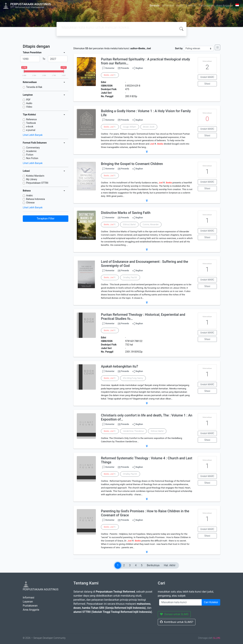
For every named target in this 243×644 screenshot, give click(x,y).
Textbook (31, 123)
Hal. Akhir (170, 565)
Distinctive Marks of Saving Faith (126, 213)
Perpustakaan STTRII (37, 183)
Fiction (30, 155)
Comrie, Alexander (151, 225)
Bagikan (138, 68)
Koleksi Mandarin (35, 176)
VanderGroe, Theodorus (133, 431)
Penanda (125, 68)
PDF (28, 100)
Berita (180, 5)
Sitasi (207, 84)
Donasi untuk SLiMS (174, 614)
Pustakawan (206, 5)
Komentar (108, 68)
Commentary (33, 148)
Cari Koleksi (211, 602)
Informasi (168, 5)
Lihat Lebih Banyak (33, 135)
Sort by (179, 48)
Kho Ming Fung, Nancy (133, 378)
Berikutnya (153, 565)
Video (29, 107)
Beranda (154, 5)
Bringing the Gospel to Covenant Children (132, 164)
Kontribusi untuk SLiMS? (177, 622)
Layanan (28, 602)
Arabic (30, 195)
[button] (147, 152)
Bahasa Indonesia (36, 199)
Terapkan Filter (45, 219)
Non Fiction (32, 158)
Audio (29, 103)
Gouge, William (130, 127)
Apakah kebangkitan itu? (119, 366)
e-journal (31, 130)
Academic (31, 151)
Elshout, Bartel (129, 225)
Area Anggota (225, 5)
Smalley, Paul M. (130, 277)
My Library (32, 179)
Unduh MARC (207, 77)
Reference (31, 119)
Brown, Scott (149, 127)
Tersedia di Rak (34, 87)
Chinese (30, 203)
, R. (110, 75)
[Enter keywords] (180, 602)
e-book (30, 127)
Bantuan (191, 5)
